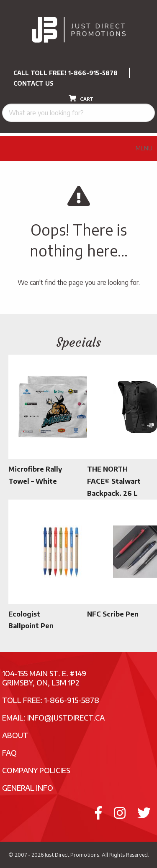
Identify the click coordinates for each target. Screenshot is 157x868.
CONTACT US (33, 83)
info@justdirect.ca (66, 717)
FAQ (9, 753)
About (15, 735)
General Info (28, 788)
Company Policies (36, 770)
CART (81, 98)
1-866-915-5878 (93, 73)
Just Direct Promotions (72, 855)
